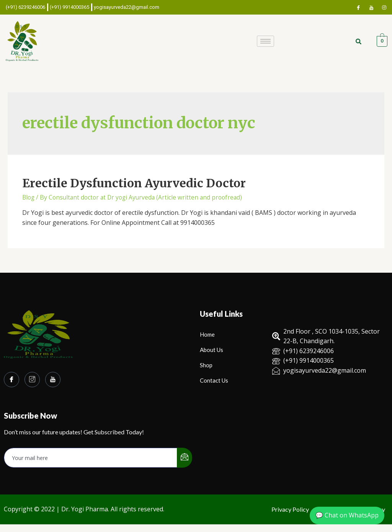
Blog (29, 197)
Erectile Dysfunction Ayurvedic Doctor (134, 183)
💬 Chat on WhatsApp (347, 515)
